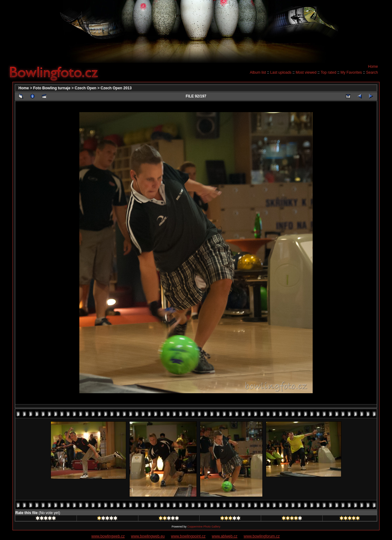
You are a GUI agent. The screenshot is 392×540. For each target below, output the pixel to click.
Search (372, 72)
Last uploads (281, 72)
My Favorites (351, 72)
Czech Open (85, 88)
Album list (258, 72)
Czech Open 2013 (116, 88)
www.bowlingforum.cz (262, 536)
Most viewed (306, 72)
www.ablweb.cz (225, 536)
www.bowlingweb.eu (148, 536)
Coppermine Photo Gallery (204, 527)
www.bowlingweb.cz (108, 536)
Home (373, 67)
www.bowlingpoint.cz (188, 536)
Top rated (329, 72)
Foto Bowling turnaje (52, 88)
